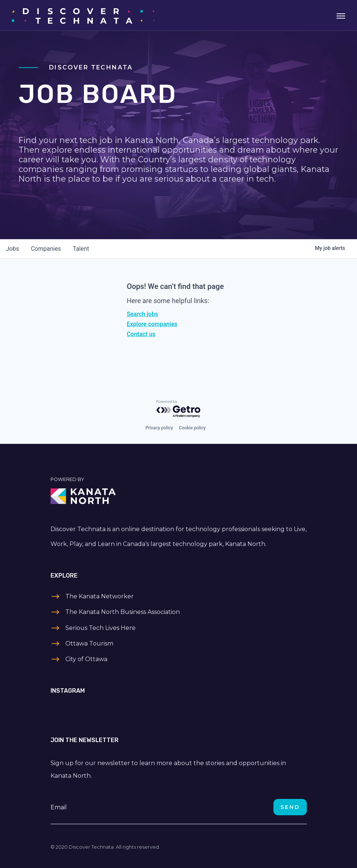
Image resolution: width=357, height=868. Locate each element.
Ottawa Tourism (89, 643)
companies (46, 249)
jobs (12, 249)
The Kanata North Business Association (123, 612)
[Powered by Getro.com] (179, 409)
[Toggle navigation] (341, 15)
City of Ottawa (86, 659)
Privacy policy (159, 428)
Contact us (141, 334)
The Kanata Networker (100, 596)
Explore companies (152, 324)
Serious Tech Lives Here (100, 628)
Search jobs (142, 314)
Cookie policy (192, 428)
